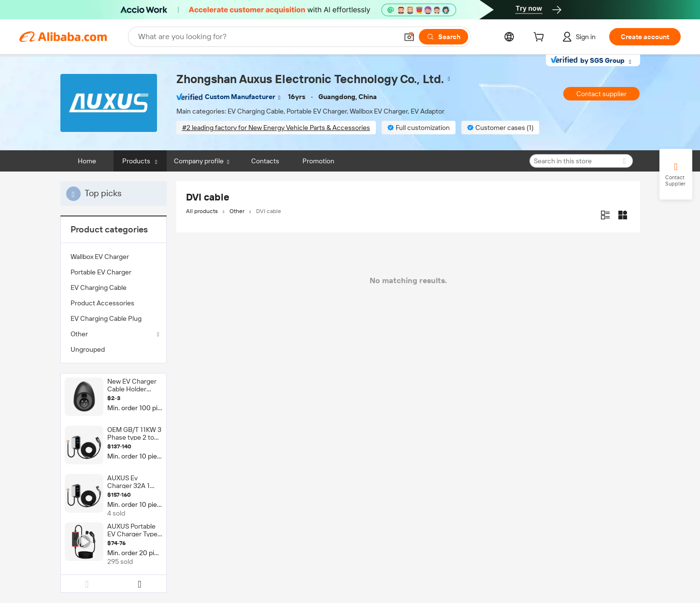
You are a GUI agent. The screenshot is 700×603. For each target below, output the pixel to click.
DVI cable (269, 211)
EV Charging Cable (99, 287)
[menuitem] (114, 257)
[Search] (443, 37)
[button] (409, 37)
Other (79, 334)
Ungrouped (88, 349)
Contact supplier (601, 94)
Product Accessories (102, 303)
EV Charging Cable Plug (106, 318)
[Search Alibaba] (267, 37)
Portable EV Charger (101, 272)
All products (202, 211)
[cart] (541, 38)
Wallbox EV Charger (100, 257)
